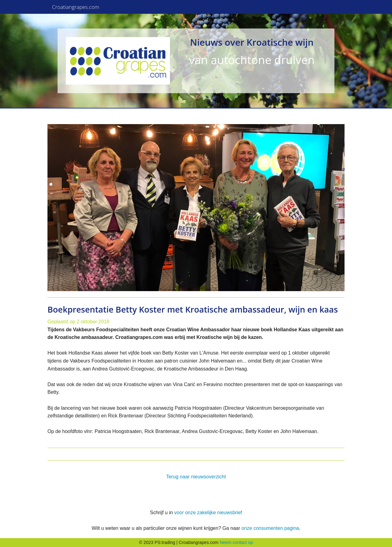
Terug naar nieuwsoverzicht (196, 477)
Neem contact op (236, 542)
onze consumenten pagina (270, 528)
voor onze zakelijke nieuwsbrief (208, 513)
